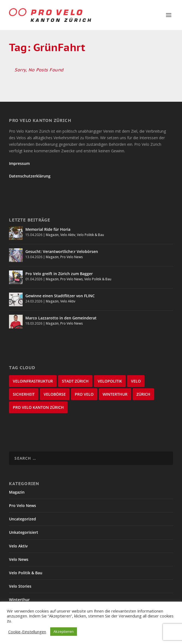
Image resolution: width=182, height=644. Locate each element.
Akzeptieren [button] (64, 631)
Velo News (19, 559)
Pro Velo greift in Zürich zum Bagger (59, 274)
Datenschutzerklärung (30, 176)
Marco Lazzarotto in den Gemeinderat (61, 318)
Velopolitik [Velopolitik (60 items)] (110, 381)
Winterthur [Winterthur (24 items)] (115, 394)
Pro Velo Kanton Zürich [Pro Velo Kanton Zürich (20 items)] (38, 407)
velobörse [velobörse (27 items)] (55, 394)
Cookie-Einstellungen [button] (27, 632)
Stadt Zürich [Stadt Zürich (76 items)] (75, 381)
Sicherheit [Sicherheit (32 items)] (24, 394)
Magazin (52, 235)
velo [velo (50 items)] (136, 381)
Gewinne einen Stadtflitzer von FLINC (60, 296)
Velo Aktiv (68, 235)
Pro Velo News (71, 257)
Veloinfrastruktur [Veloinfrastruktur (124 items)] (33, 381)
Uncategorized (23, 519)
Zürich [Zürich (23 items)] (143, 394)
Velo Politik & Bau (90, 235)
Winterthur (19, 600)
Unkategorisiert (24, 532)
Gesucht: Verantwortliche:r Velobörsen (62, 251)
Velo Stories (20, 586)
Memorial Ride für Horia (48, 229)
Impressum (19, 163)
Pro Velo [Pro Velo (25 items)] (84, 394)
